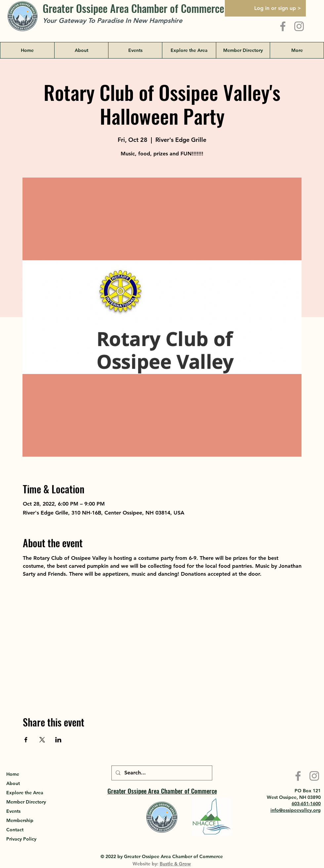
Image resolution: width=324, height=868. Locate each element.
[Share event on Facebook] (26, 740)
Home (13, 774)
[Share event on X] (42, 740)
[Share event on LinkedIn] (58, 740)
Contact (15, 830)
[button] (189, 50)
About (13, 783)
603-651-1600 (306, 804)
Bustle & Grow (175, 864)
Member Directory (26, 802)
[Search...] (161, 773)
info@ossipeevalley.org (296, 810)
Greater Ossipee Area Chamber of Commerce (133, 8)
